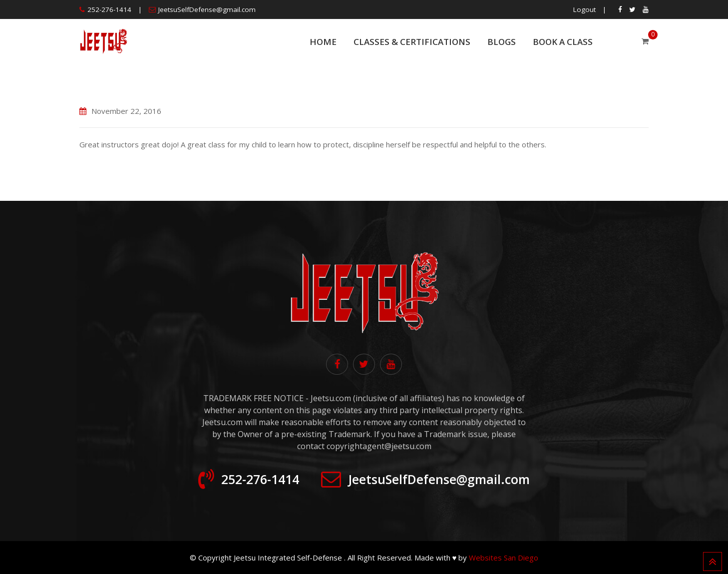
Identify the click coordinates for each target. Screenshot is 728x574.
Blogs (502, 42)
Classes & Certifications (412, 42)
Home (323, 42)
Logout (584, 9)
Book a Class (563, 42)
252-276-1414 (109, 9)
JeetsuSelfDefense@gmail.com (207, 9)
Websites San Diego (504, 558)
